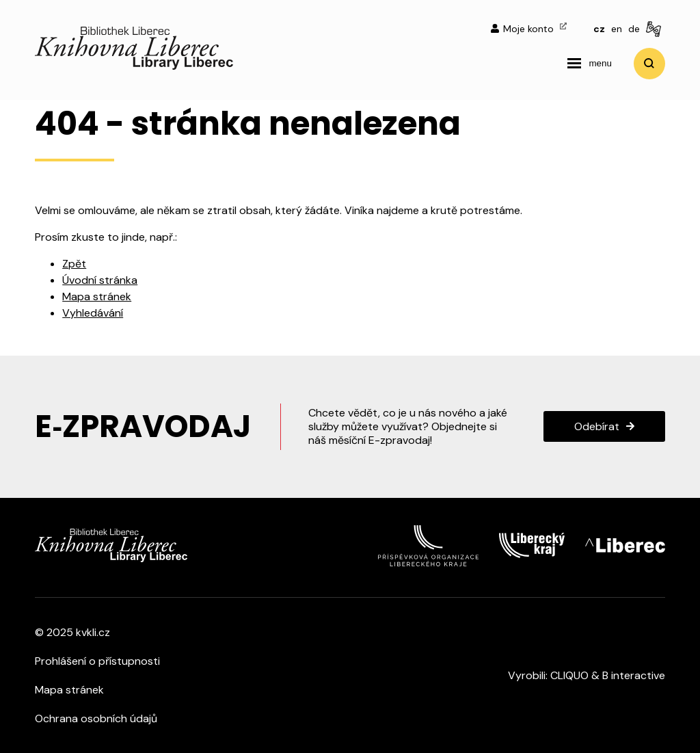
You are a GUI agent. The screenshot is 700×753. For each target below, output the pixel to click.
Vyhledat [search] (649, 64)
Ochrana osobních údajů (96, 718)
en (617, 29)
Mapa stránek (97, 296)
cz (599, 29)
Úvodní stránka (100, 280)
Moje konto (528, 29)
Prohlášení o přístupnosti (97, 661)
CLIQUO (569, 675)
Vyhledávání (93, 313)
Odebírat (597, 426)
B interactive (634, 675)
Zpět (74, 264)
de (634, 29)
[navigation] (589, 64)
